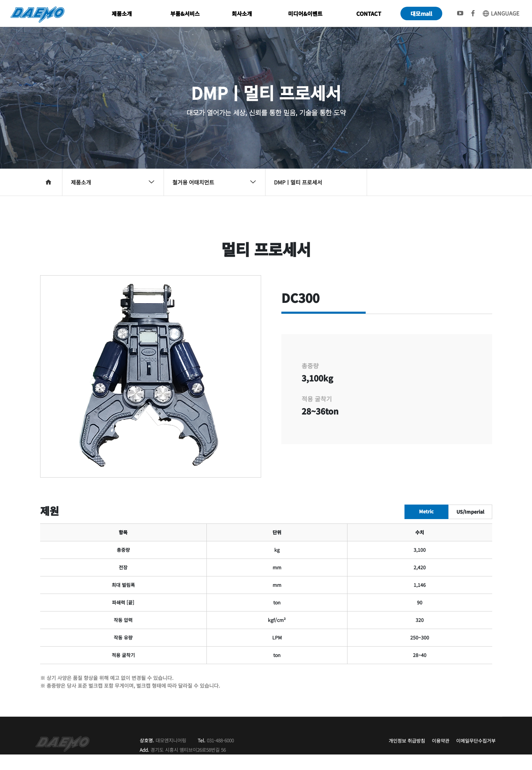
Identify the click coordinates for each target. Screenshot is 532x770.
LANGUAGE (501, 13)
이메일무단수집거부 (476, 741)
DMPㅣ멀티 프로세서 (298, 182)
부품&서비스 (185, 13)
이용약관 (441, 741)
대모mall (421, 13)
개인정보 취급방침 (407, 741)
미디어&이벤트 (305, 13)
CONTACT (369, 13)
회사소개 (242, 13)
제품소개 (122, 13)
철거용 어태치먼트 (214, 182)
